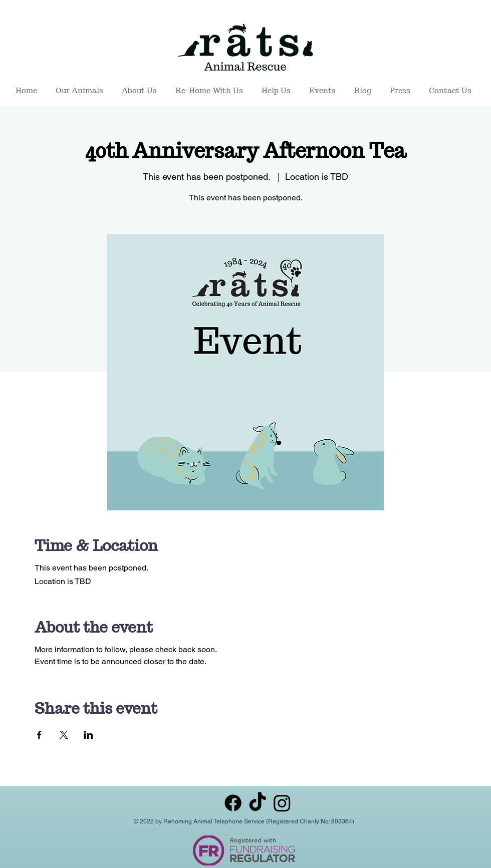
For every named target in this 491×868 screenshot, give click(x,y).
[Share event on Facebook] (39, 735)
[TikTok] (258, 803)
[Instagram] (282, 803)
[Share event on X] (64, 735)
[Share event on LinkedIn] (88, 735)
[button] (81, 91)
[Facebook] (233, 803)
